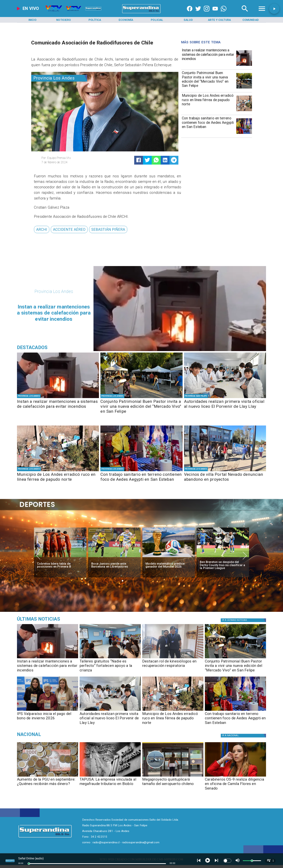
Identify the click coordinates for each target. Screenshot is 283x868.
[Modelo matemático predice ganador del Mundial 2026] (169, 565)
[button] (42, 229)
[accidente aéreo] (69, 229)
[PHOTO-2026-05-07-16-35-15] (244, 66)
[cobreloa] (60, 557)
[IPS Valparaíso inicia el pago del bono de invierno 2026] (48, 720)
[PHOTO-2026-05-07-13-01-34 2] (244, 88)
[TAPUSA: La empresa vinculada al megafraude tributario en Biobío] (110, 785)
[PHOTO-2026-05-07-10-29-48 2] (244, 111)
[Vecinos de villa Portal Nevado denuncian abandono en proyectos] (225, 480)
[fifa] (169, 557)
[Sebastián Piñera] (108, 229)
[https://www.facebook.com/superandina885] (190, 13)
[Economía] (126, 20)
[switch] (227, 861)
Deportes (46, 531)
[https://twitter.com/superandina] (198, 13)
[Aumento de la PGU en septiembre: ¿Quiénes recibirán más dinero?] (48, 776)
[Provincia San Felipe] (196, 396)
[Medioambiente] (57, 619)
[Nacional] (57, 734)
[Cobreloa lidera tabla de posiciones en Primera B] (60, 565)
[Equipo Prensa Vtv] (72, 158)
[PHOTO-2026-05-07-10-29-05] (48, 711)
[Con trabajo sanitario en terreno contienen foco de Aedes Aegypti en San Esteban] (208, 126)
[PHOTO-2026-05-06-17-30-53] (244, 134)
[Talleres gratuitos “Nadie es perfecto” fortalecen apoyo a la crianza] (110, 667)
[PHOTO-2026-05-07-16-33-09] (173, 658)
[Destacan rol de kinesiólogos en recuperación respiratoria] (173, 667)
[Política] (95, 20)
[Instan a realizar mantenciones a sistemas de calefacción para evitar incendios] (208, 58)
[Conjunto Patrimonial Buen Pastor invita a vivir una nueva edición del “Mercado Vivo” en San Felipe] (208, 80)
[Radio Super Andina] (245, 13)
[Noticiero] (64, 20)
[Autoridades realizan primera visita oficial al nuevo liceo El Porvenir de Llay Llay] (225, 407)
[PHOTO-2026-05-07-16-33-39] (110, 658)
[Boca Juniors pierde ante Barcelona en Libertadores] (114, 565)
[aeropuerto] (173, 776)
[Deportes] (46, 531)
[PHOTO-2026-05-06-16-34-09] (225, 471)
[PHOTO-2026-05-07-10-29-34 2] (225, 398)
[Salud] (188, 20)
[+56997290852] (224, 13)
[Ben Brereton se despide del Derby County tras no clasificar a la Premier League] (223, 557)
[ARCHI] (42, 229)
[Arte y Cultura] (219, 20)
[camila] (235, 776)
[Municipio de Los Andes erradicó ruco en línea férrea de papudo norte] (208, 103)
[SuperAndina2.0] (142, 13)
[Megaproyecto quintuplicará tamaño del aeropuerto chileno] (173, 785)
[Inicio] (32, 20)
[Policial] (157, 20)
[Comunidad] (251, 20)
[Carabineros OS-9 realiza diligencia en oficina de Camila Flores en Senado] (235, 785)
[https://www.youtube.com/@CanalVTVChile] (215, 13)
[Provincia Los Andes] (59, 78)
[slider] (29, 864)
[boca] (114, 557)
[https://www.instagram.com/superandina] (207, 13)
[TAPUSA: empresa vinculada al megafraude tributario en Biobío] (110, 776)
